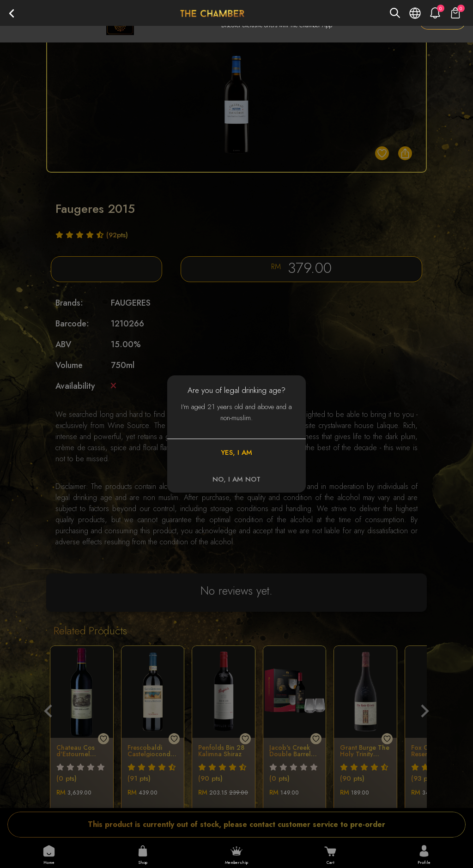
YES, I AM (236, 452)
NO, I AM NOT (236, 479)
